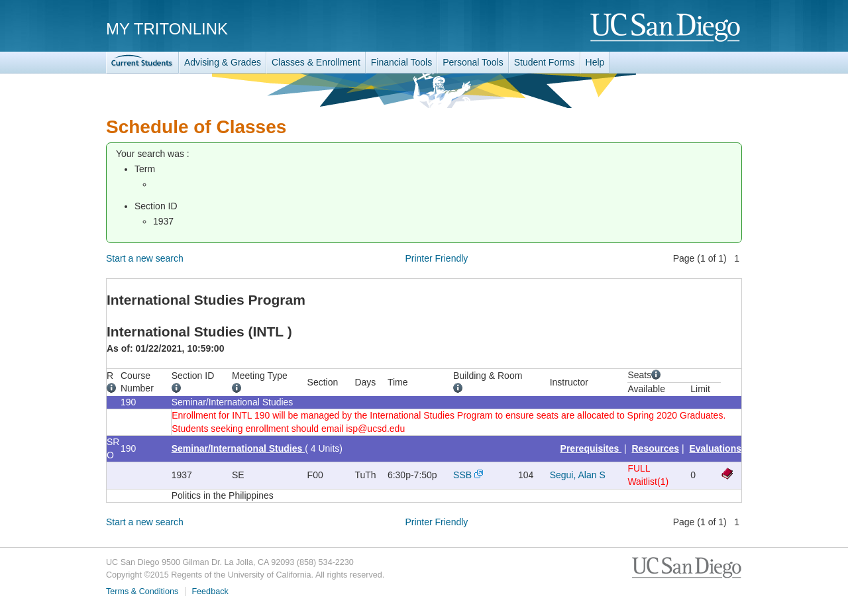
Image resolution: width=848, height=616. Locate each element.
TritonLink (142, 63)
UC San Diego (666, 28)
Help (595, 62)
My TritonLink (167, 29)
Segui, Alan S (578, 475)
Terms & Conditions (142, 591)
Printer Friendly (436, 258)
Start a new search (145, 258)
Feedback (210, 591)
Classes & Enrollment (316, 62)
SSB (462, 475)
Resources (656, 448)
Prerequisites (591, 448)
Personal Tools (473, 62)
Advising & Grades (223, 62)
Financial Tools (401, 62)
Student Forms (545, 62)
